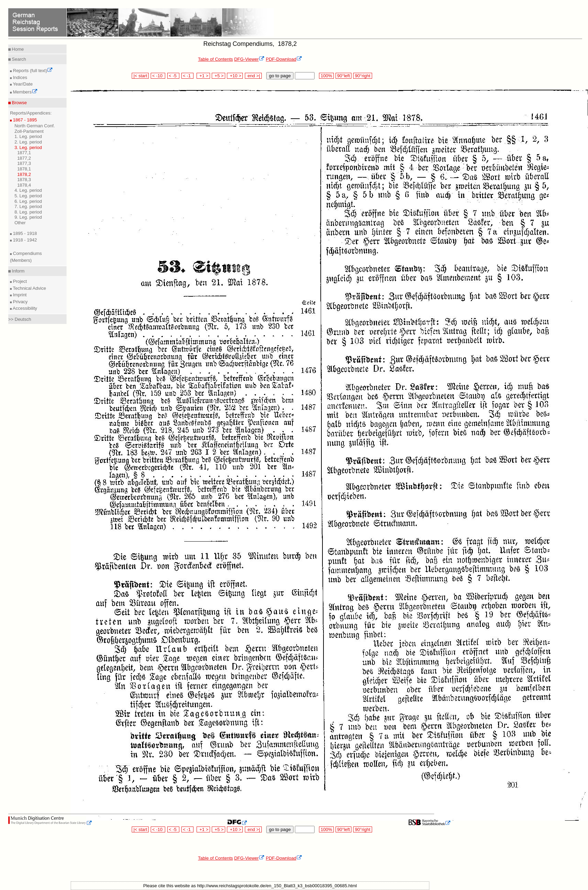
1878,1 (24, 169)
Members (25, 92)
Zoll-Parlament (29, 131)
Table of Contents (215, 59)
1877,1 (24, 153)
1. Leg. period (28, 136)
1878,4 (24, 185)
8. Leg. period (28, 212)
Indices (19, 77)
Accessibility (24, 308)
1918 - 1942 (24, 240)
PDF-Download (284, 59)
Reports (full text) (32, 71)
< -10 (158, 76)
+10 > (235, 76)
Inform (18, 271)
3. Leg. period (28, 147)
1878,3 (24, 180)
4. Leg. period (28, 190)
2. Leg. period (28, 142)
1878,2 (24, 174)
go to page (280, 76)
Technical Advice (29, 288)
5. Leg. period (28, 196)
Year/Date (22, 84)
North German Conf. (35, 126)
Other (20, 223)
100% (326, 76)
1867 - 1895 (24, 120)
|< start (140, 76)
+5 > (218, 76)
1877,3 (24, 163)
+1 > (203, 76)
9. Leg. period (28, 217)
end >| (253, 76)
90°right (362, 76)
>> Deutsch (20, 319)
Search (18, 59)
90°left (343, 76)
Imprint (19, 295)
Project (19, 281)
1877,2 (24, 158)
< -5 (173, 76)
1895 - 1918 (24, 233)
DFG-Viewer (249, 59)
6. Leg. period (28, 201)
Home (17, 49)
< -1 (188, 76)
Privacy (20, 302)
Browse (19, 103)
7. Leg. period (28, 206)
